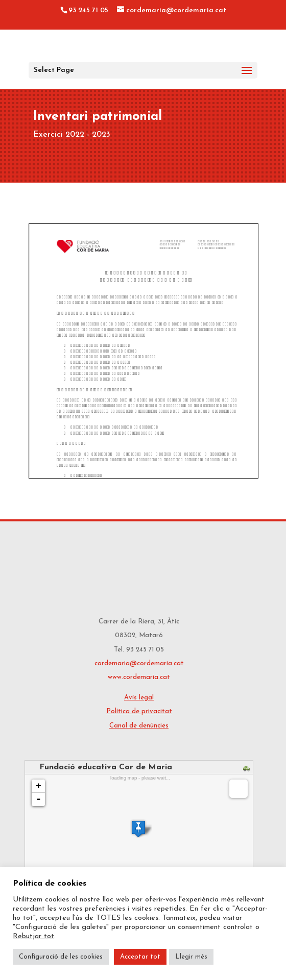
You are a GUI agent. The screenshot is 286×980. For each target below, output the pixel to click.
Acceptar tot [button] (140, 957)
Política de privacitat (139, 711)
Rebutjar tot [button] (33, 936)
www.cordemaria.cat (139, 677)
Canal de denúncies (139, 726)
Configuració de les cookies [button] (61, 957)
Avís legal (139, 698)
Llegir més (191, 957)
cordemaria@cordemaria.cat (139, 663)
